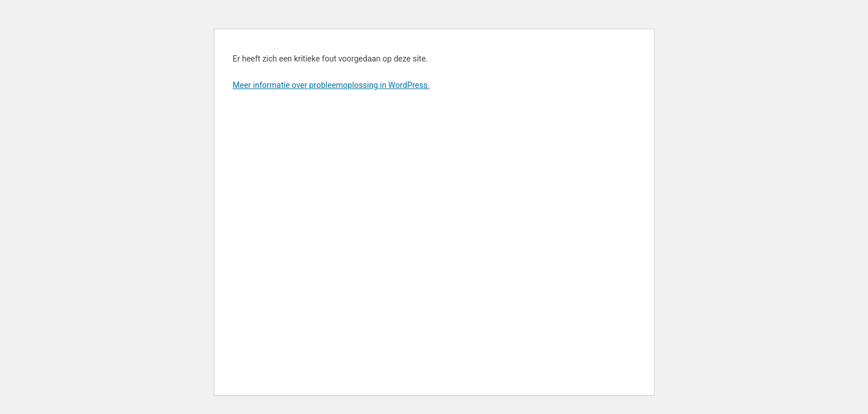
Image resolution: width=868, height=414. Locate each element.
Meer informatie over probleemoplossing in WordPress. (331, 85)
